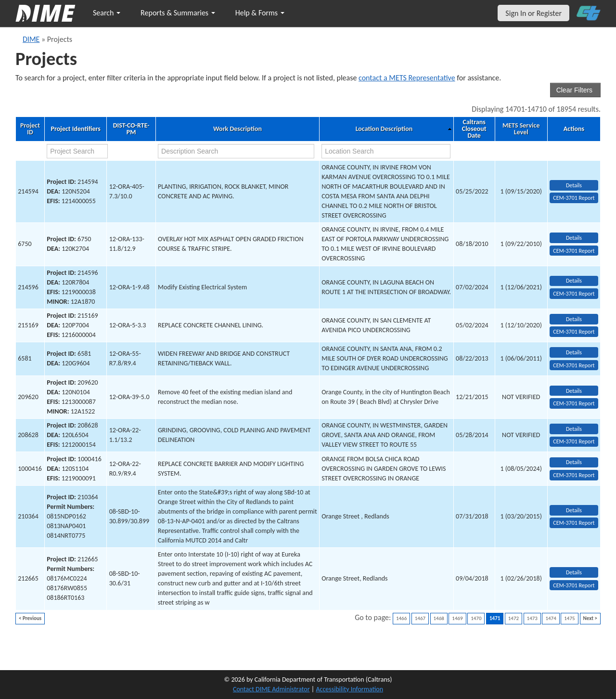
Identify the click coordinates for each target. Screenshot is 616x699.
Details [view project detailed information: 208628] (574, 429)
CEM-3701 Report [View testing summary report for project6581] (574, 365)
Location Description (384, 129)
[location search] (386, 151)
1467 (420, 618)
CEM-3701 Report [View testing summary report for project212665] (574, 585)
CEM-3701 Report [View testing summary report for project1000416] (574, 475)
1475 (569, 618)
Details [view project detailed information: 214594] (574, 185)
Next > (590, 618)
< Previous (30, 618)
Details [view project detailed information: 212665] (574, 572)
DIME (31, 39)
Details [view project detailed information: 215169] (574, 319)
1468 (439, 618)
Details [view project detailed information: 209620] (574, 391)
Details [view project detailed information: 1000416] (574, 462)
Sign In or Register (533, 13)
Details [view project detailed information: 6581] (574, 352)
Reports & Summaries (178, 13)
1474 (551, 618)
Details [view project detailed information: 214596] (574, 281)
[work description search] (236, 151)
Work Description (237, 129)
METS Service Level (521, 129)
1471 (495, 618)
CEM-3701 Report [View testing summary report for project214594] (574, 198)
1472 (513, 618)
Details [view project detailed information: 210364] (574, 510)
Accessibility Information (349, 689)
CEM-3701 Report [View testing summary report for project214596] (574, 294)
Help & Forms (260, 13)
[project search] (77, 151)
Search (107, 13)
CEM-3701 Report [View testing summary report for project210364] (574, 523)
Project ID (30, 129)
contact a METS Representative (407, 78)
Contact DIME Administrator (271, 689)
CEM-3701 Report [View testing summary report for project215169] (574, 332)
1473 (532, 618)
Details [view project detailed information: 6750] (574, 238)
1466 (401, 618)
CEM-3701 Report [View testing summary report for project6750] (574, 251)
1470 (476, 618)
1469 (457, 618)
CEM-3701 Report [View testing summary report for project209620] (574, 403)
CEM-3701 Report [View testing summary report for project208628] (574, 441)
